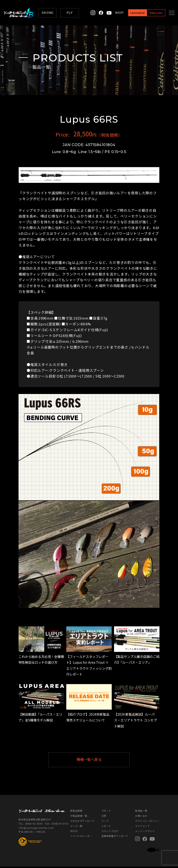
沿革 (104, 817)
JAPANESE (132, 13)
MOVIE (74, 832)
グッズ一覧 (76, 827)
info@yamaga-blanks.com (34, 829)
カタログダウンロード (82, 822)
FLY (70, 13)
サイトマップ (142, 827)
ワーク (105, 822)
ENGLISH (150, 13)
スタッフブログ (110, 832)
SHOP (113, 13)
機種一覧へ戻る (100, 760)
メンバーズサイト (145, 832)
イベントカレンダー (81, 837)
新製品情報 (76, 812)
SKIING (48, 13)
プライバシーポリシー (147, 822)
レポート (106, 827)
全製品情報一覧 (79, 817)
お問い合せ (141, 817)
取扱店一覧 (141, 812)
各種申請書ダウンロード (115, 837)
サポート (106, 812)
